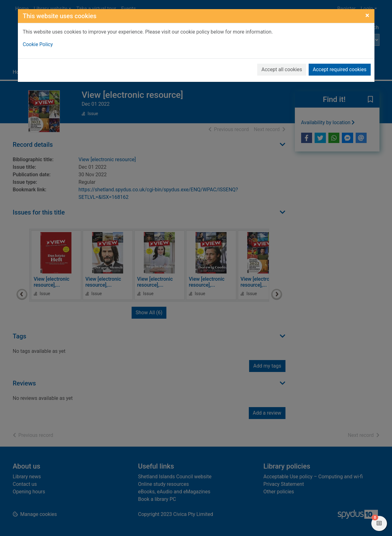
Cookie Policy (38, 44)
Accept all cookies (282, 69)
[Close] (367, 15)
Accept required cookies (340, 69)
